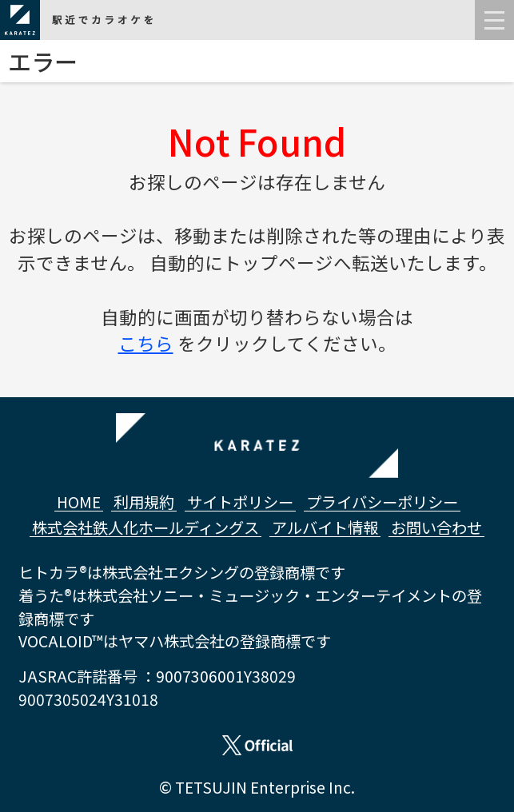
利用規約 (144, 502)
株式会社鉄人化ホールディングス (145, 528)
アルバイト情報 (325, 528)
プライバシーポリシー (382, 502)
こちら (146, 343)
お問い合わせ (436, 528)
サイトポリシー (240, 502)
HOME (79, 502)
